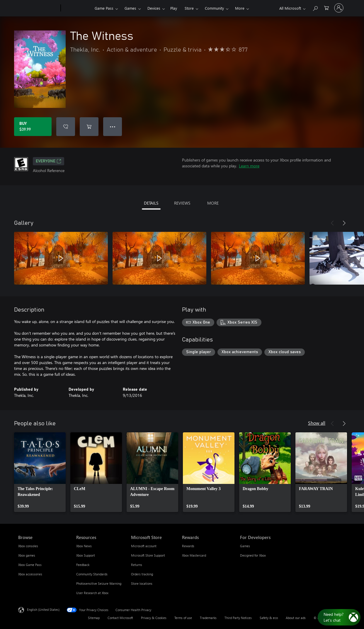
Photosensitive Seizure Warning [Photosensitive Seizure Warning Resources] (99, 583)
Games (130, 8)
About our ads (296, 618)
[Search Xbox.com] (315, 7)
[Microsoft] (38, 8)
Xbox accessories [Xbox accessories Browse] (30, 574)
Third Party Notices (238, 618)
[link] (40, 472)
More (240, 8)
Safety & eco (269, 618)
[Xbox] (77, 8)
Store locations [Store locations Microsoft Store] (142, 583)
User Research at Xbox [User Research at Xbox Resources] (92, 593)
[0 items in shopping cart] (326, 7)
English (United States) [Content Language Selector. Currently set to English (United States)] (43, 610)
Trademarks (208, 618)
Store (189, 8)
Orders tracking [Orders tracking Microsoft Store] (142, 574)
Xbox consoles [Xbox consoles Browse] (28, 546)
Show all (317, 423)
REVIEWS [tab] (182, 203)
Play (174, 8)
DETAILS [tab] (151, 203)
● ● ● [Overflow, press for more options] (113, 126)
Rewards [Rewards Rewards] (188, 546)
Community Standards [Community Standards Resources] (92, 574)
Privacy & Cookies (154, 618)
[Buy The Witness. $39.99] (33, 127)
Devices (154, 8)
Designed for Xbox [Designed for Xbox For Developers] (253, 555)
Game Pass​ (104, 8)
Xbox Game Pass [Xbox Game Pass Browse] (30, 565)
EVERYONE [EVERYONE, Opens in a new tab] (49, 161)
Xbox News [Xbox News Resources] (84, 546)
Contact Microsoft (120, 618)
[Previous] (332, 223)
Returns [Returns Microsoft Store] (137, 565)
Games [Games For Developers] (245, 546)
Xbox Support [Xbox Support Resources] (86, 555)
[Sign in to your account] (339, 8)
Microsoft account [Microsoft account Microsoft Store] (144, 546)
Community (214, 8)
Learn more (249, 166)
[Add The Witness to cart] (89, 127)
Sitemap (94, 618)
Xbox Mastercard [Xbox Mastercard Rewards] (194, 555)
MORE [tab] (213, 203)
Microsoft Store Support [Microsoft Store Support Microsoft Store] (148, 555)
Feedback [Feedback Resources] (83, 565)
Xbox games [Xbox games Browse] (27, 555)
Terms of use (183, 618)
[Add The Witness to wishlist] (66, 127)
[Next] (344, 223)
